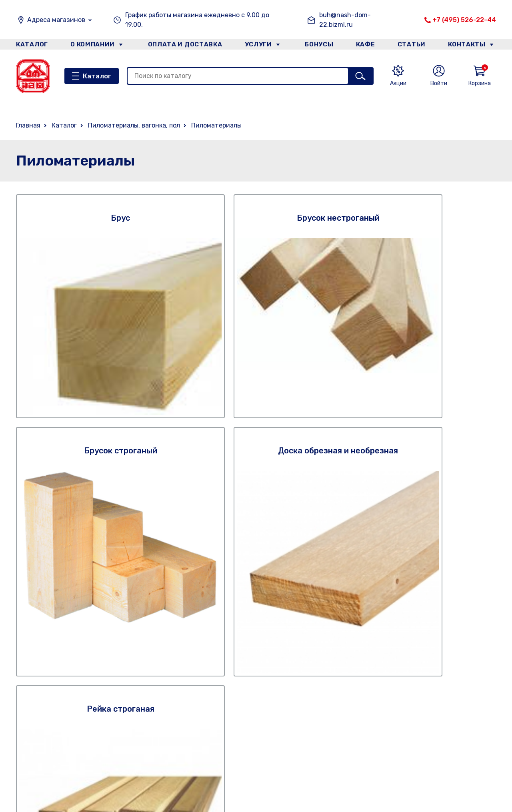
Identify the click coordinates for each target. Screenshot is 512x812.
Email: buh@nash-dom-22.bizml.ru (393, 738)
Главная (28, 125)
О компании (92, 45)
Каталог (31, 45)
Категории (114, 761)
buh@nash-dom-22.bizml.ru (345, 20)
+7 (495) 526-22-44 (464, 20)
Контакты (471, 45)
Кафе (365, 45)
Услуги (256, 45)
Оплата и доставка (182, 45)
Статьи (414, 45)
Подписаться (448, 572)
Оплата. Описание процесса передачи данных (265, 754)
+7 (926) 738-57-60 (371, 713)
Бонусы (316, 45)
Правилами (352, 604)
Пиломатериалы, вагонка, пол (134, 125)
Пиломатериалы (216, 125)
